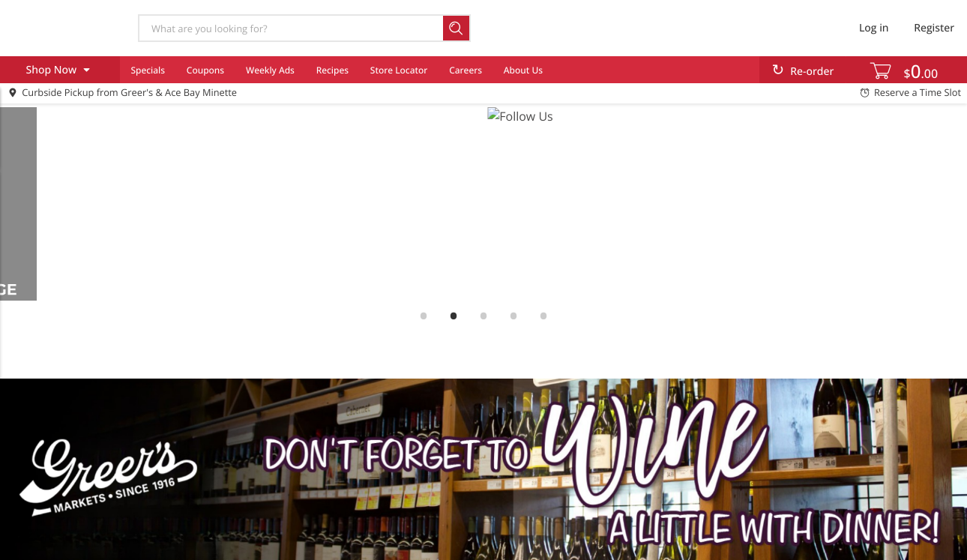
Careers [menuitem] (466, 70)
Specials (148, 70)
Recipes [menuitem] (332, 70)
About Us (523, 70)
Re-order (812, 72)
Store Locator (399, 70)
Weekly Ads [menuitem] (270, 70)
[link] (483, 204)
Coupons (205, 70)
